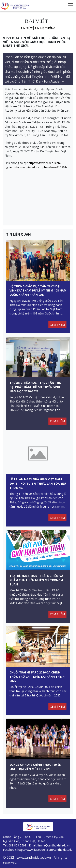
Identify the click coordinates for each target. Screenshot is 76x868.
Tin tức (27, 28)
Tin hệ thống (45, 28)
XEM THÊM (57, 325)
